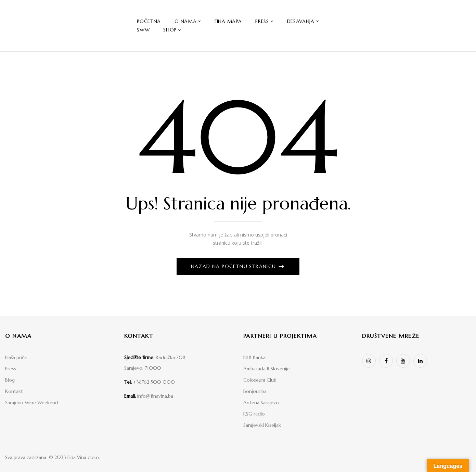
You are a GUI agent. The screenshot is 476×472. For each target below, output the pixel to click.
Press (11, 369)
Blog (10, 380)
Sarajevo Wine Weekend (32, 403)
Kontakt (14, 391)
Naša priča (16, 357)
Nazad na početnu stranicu (234, 266)
